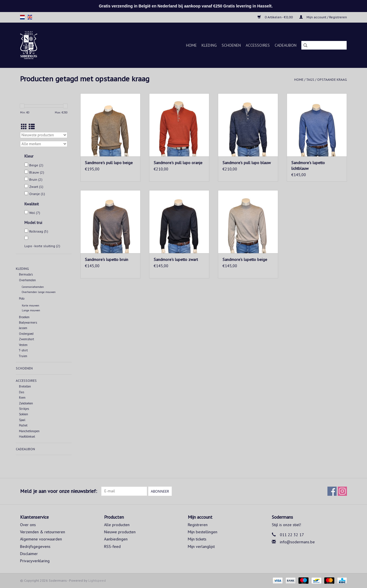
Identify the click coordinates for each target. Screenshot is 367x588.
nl (22, 17)
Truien (23, 356)
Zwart (36, 187)
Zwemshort (27, 339)
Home (191, 45)
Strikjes (24, 409)
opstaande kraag (332, 79)
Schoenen (231, 45)
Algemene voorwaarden (41, 539)
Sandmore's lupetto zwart (176, 259)
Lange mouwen (31, 310)
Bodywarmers (28, 322)
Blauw (37, 172)
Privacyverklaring (35, 561)
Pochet (23, 425)
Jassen (23, 328)
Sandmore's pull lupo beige (109, 163)
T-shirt (23, 350)
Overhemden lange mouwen (39, 292)
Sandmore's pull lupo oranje (178, 163)
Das (22, 392)
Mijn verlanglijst (201, 546)
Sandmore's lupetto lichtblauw (308, 166)
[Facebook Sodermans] (332, 491)
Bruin (36, 179)
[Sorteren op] (44, 135)
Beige (36, 165)
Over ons (28, 525)
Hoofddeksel (27, 436)
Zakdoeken (26, 403)
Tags (310, 79)
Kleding (209, 45)
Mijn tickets (197, 539)
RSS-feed (112, 546)
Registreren (198, 525)
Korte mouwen (31, 305)
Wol (35, 213)
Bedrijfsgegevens (35, 546)
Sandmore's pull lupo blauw (247, 163)
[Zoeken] (324, 45)
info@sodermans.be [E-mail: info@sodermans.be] (297, 542)
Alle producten (117, 525)
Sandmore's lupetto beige (245, 259)
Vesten (23, 345)
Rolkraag (39, 231)
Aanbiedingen (116, 539)
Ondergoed (26, 334)
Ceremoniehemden (33, 287)
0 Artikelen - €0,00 (276, 17)
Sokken (24, 414)
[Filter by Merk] (44, 144)
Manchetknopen (29, 431)
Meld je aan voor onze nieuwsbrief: (58, 491)
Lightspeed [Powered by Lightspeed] (97, 580)
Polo (22, 298)
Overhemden (27, 280)
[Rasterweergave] (24, 127)
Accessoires (258, 45)
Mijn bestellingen (203, 532)
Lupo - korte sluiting (42, 246)
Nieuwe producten (120, 532)
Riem (22, 398)
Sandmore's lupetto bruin (107, 259)
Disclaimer (29, 554)
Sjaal (22, 420)
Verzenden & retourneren (43, 532)
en (30, 17)
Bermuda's (26, 274)
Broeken (24, 317)
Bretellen (25, 386)
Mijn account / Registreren (323, 17)
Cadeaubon (286, 45)
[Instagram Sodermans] (342, 491)
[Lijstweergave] (32, 127)
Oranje (37, 194)
